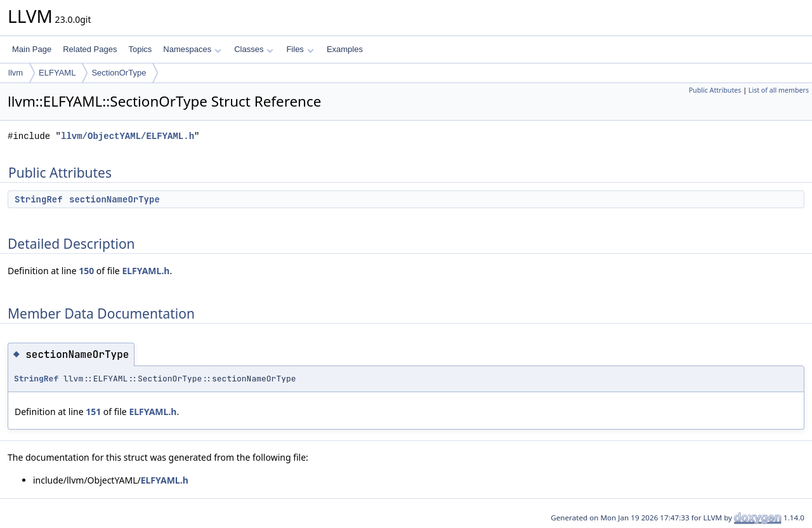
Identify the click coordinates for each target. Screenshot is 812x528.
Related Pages (90, 49)
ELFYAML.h (146, 271)
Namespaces (192, 49)
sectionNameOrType (115, 199)
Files (300, 49)
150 (86, 271)
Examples (345, 49)
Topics (140, 49)
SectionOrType (119, 73)
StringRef (39, 199)
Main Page (32, 49)
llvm (16, 73)
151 (93, 412)
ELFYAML (57, 73)
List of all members (779, 90)
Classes (254, 49)
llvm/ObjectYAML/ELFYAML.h (128, 136)
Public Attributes (715, 90)
